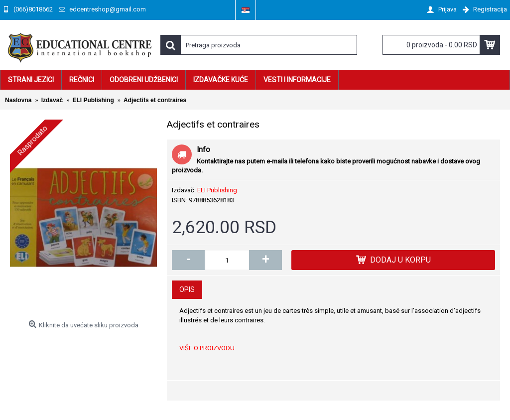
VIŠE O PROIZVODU (207, 348)
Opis (187, 289)
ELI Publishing (217, 190)
